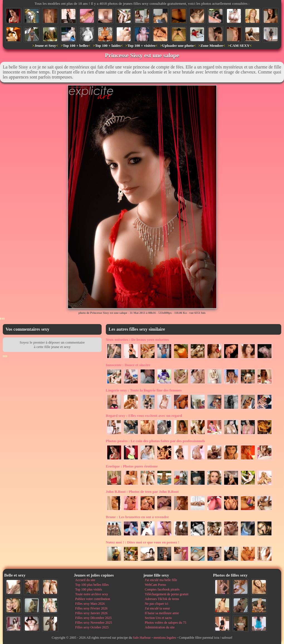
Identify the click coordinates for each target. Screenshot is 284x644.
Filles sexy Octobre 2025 (92, 627)
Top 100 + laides (108, 46)
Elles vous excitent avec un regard (144, 416)
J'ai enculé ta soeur (157, 608)
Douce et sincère (128, 365)
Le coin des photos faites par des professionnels (155, 441)
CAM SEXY (240, 46)
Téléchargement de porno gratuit (167, 594)
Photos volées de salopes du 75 (166, 623)
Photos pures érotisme (132, 466)
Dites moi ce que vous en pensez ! (143, 542)
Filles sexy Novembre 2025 (94, 623)
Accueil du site (85, 580)
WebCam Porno (155, 585)
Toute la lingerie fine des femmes (144, 390)
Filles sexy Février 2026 (91, 608)
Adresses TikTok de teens (162, 599)
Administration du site (160, 627)
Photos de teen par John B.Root (142, 492)
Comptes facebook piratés (162, 589)
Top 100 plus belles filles (92, 585)
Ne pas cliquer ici (156, 604)
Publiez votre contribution (93, 599)
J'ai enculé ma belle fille (161, 580)
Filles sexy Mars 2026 (90, 604)
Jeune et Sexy (45, 46)
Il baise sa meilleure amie (162, 613)
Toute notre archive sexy (92, 594)
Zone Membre (212, 46)
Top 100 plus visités (89, 589)
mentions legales (165, 638)
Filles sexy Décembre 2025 (93, 618)
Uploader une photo (178, 46)
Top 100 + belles (75, 46)
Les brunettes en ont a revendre (137, 517)
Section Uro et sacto (158, 618)
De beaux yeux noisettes (137, 340)
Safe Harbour (142, 638)
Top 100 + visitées (141, 46)
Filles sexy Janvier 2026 (91, 613)
